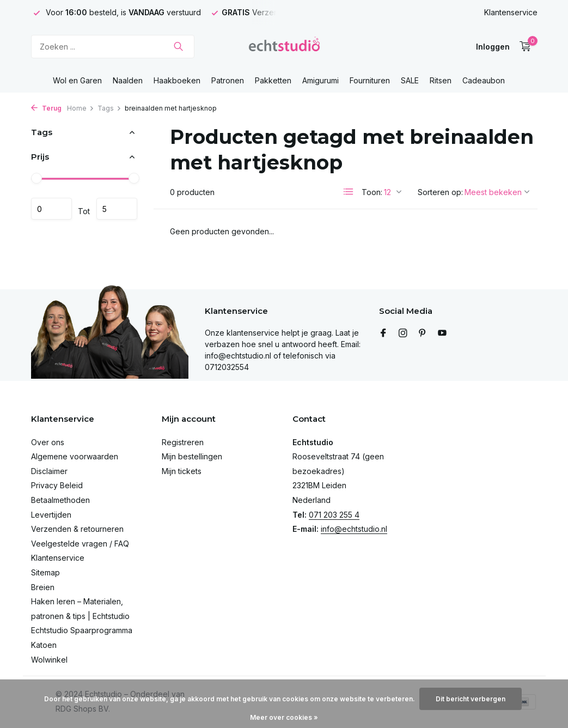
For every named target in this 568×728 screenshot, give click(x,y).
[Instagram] (403, 333)
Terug (46, 108)
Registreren (183, 442)
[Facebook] (383, 333)
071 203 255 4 (334, 515)
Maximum (117, 209)
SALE (410, 80)
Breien (43, 587)
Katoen (44, 645)
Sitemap (45, 572)
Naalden (128, 80)
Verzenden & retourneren (77, 529)
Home (81, 108)
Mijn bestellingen (192, 456)
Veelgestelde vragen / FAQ (80, 544)
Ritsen (441, 80)
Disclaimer (49, 471)
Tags (109, 108)
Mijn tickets (182, 471)
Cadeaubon (484, 80)
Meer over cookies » (284, 717)
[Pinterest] (423, 333)
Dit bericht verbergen (471, 699)
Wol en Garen (77, 80)
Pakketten (273, 80)
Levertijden (51, 515)
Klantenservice (511, 12)
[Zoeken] (113, 47)
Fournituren (370, 80)
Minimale (51, 209)
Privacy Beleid (57, 485)
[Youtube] (442, 333)
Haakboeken (177, 80)
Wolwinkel (49, 660)
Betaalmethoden (60, 500)
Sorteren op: (440, 192)
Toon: (372, 192)
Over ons (48, 442)
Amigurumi (320, 80)
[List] (349, 192)
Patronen (228, 80)
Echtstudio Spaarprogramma (82, 630)
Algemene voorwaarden (75, 456)
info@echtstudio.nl (354, 529)
